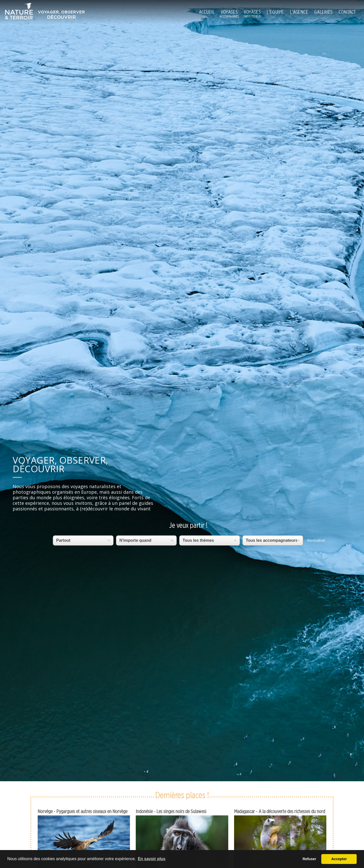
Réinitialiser (316, 540)
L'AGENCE (299, 12)
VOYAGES (229, 12)
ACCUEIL (207, 12)
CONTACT (347, 12)
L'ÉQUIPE (275, 12)
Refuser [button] (309, 859)
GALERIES (323, 12)
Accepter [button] (339, 859)
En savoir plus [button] (152, 859)
